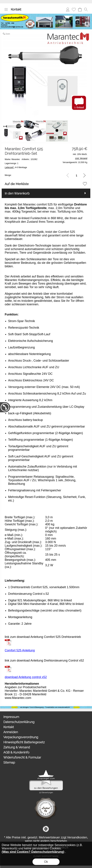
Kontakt (16, 9)
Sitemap (9, 762)
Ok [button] (46, 862)
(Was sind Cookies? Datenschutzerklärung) (33, 852)
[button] (6, 9)
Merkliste (74, 9)
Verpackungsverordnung (21, 737)
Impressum (11, 717)
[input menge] (76, 175)
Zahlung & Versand (17, 747)
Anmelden (68, 9)
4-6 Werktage (16, 167)
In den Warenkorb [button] (17, 193)
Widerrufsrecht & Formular (22, 757)
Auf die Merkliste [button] (17, 184)
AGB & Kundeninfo (16, 752)
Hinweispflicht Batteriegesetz (24, 742)
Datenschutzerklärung (19, 722)
